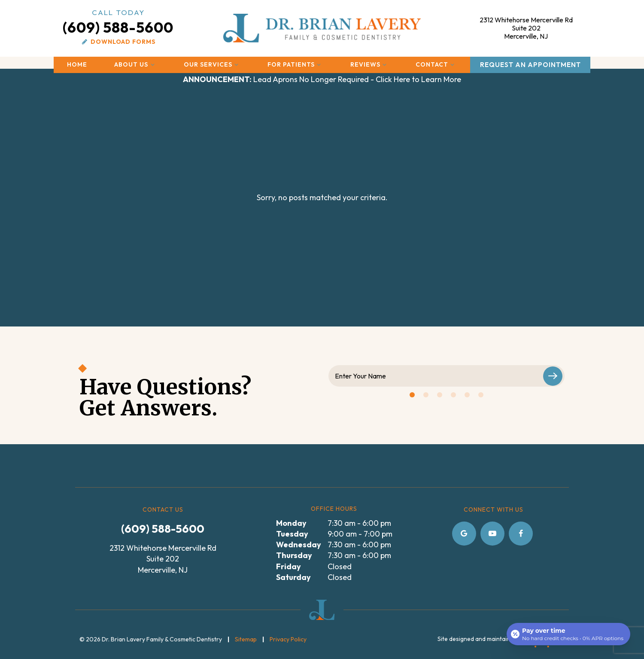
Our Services (212, 64)
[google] (464, 534)
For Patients (295, 64)
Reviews (370, 64)
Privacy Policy (288, 639)
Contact (436, 64)
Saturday (293, 577)
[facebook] (521, 534)
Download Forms (118, 42)
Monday (291, 523)
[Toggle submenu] (152, 64)
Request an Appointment (530, 65)
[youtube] (492, 534)
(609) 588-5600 (118, 22)
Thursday (294, 555)
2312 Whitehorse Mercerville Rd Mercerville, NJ (526, 28)
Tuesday (292, 534)
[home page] (322, 28)
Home (77, 64)
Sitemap (246, 639)
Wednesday (299, 545)
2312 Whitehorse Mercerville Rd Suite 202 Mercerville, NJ (163, 559)
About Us (135, 64)
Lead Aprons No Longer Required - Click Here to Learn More (322, 79)
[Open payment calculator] (568, 634)
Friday (289, 566)
